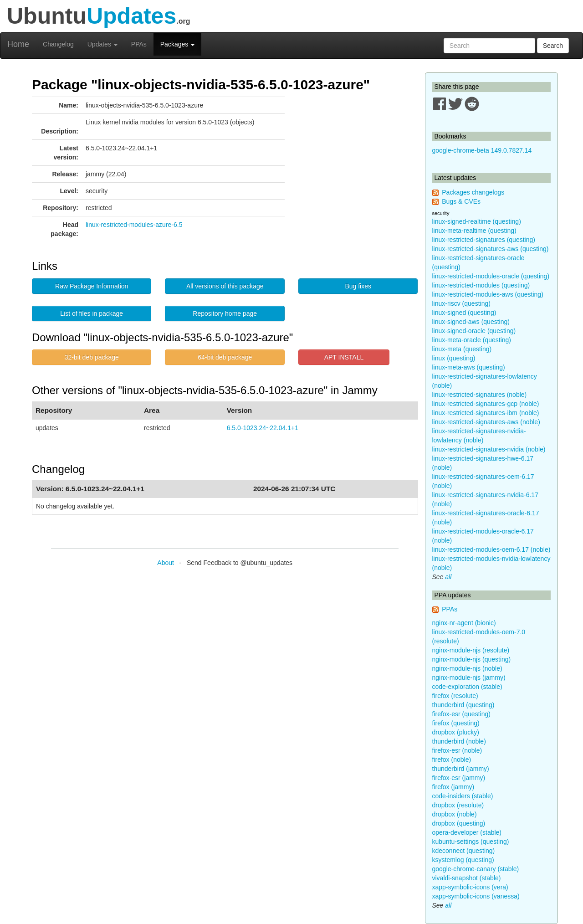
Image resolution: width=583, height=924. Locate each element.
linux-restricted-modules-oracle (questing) (491, 276)
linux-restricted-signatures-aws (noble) (486, 422)
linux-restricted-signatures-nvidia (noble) (489, 449)
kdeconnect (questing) (464, 851)
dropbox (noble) (455, 814)
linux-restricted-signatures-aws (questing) (491, 249)
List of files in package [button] (92, 313)
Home (18, 44)
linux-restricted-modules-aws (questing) (488, 294)
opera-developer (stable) (467, 832)
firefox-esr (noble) (457, 750)
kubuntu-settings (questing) (471, 842)
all (448, 577)
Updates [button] (102, 44)
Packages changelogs (473, 192)
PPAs (139, 44)
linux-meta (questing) (462, 349)
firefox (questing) (456, 723)
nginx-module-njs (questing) (472, 659)
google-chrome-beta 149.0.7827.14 (482, 150)
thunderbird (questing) (463, 705)
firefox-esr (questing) (461, 714)
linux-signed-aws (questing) (471, 322)
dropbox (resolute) (458, 805)
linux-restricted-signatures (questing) (484, 240)
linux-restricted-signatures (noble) (480, 395)
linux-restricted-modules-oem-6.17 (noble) (491, 549)
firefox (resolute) (455, 696)
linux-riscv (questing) (461, 303)
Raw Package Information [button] (92, 286)
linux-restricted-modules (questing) (481, 285)
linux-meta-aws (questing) (469, 367)
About (166, 563)
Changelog (58, 44)
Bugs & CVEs (461, 201)
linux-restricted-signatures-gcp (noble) (486, 404)
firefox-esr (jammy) (459, 778)
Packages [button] (177, 44)
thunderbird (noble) (459, 741)
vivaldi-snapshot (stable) (467, 878)
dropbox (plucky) (456, 732)
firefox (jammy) (453, 787)
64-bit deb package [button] (225, 357)
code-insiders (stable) (463, 796)
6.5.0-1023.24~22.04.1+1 (263, 428)
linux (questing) (454, 358)
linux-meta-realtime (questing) (474, 231)
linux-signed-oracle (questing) (474, 331)
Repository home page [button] (225, 313)
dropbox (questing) (459, 823)
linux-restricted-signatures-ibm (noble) (486, 413)
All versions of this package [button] (225, 286)
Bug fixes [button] (358, 286)
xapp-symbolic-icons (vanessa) (476, 896)
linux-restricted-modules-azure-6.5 (134, 225)
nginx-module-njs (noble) (467, 668)
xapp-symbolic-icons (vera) (470, 887)
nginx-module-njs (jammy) (469, 678)
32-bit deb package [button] (92, 357)
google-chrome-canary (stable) (476, 869)
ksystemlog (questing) (463, 860)
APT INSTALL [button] (344, 357)
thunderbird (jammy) (461, 769)
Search (553, 46)
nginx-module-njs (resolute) (471, 650)
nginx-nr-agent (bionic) (464, 623)
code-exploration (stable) (467, 687)
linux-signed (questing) (464, 313)
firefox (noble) (452, 760)
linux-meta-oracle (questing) (472, 340)
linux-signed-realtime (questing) (477, 221)
